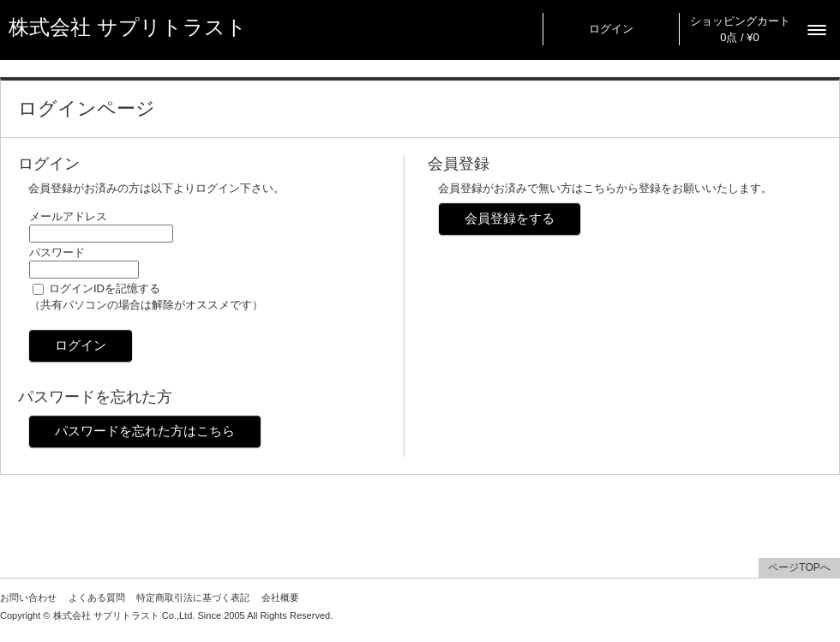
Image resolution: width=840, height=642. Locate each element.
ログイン (611, 29)
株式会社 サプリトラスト (128, 27)
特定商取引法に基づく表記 (193, 597)
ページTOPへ (799, 567)
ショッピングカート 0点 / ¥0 (740, 29)
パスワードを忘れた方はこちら (145, 431)
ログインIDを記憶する (105, 288)
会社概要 (280, 597)
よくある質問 (97, 597)
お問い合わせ (28, 597)
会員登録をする (510, 218)
